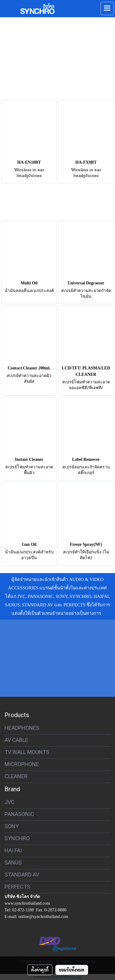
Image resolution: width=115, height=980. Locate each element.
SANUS (13, 862)
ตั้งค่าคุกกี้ (40, 970)
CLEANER (16, 776)
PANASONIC (19, 814)
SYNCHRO (17, 838)
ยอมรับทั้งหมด (72, 970)
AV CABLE (16, 740)
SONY (12, 826)
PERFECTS (17, 887)
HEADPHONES (22, 728)
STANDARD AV (22, 875)
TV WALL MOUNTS (27, 752)
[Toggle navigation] (107, 8)
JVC (10, 802)
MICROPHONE (22, 764)
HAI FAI (13, 850)
